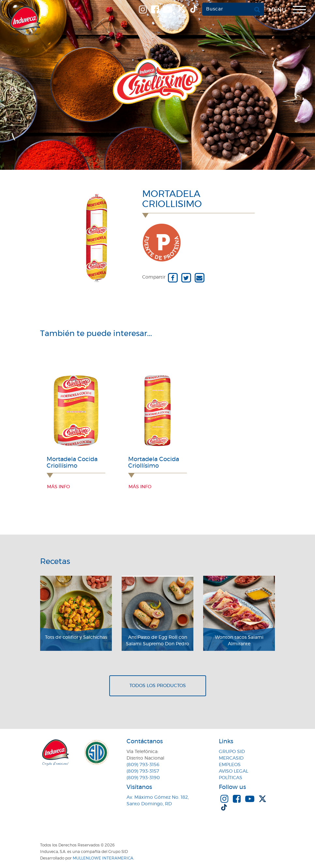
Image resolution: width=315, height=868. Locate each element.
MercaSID (231, 758)
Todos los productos (158, 686)
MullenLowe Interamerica (103, 858)
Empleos (230, 765)
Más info (58, 487)
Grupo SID (232, 752)
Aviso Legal (233, 771)
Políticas (231, 778)
